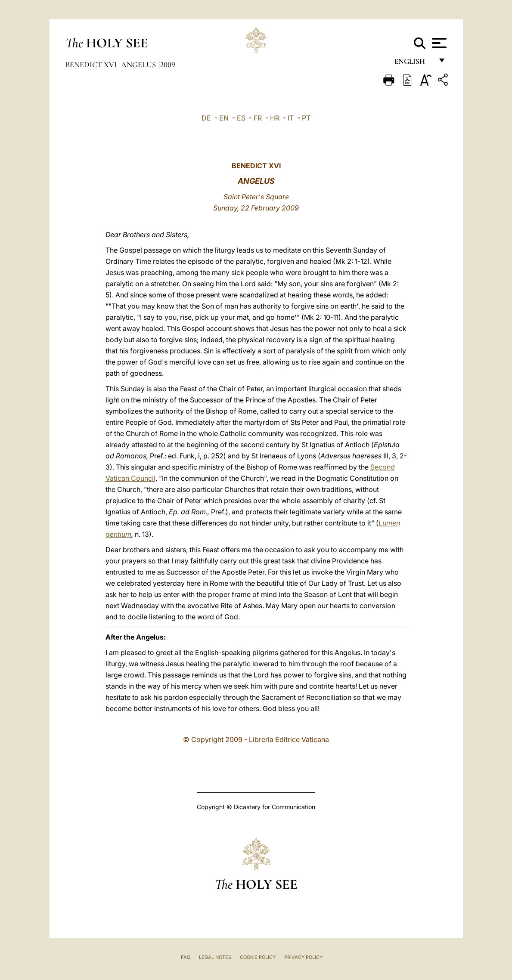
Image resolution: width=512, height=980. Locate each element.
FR (258, 118)
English (414, 63)
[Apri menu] (438, 43)
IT (291, 118)
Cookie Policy (258, 957)
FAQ (186, 957)
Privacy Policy (303, 957)
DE (206, 118)
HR (275, 118)
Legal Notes (215, 957)
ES (241, 118)
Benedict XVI (92, 65)
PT (306, 118)
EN (224, 118)
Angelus (139, 65)
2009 (168, 65)
